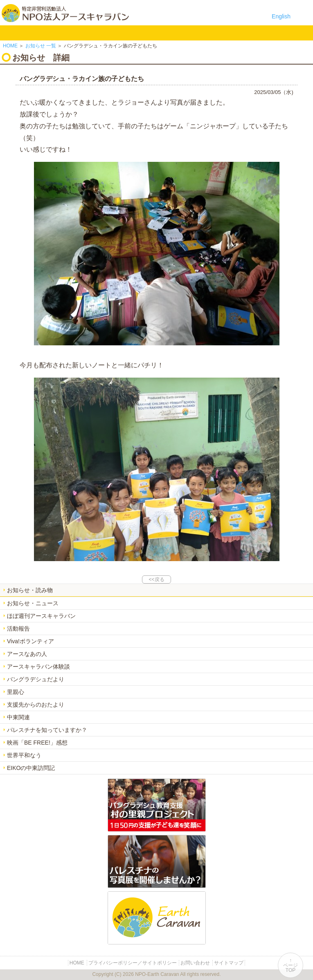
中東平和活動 (135, 33)
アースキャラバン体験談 (38, 667)
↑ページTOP (290, 965)
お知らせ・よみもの (161, 33)
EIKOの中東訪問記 (31, 768)
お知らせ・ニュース (33, 603)
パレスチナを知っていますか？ (47, 730)
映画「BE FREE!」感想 (37, 743)
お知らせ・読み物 (30, 590)
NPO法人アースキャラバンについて (46, 33)
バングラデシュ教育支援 (84, 33)
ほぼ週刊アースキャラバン (41, 616)
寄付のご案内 (187, 33)
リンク (238, 33)
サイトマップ (229, 963)
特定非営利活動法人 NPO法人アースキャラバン (65, 13)
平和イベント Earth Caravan (109, 33)
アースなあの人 (27, 654)
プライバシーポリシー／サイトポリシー (133, 963)
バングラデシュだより (36, 679)
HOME (10, 33)
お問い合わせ (213, 33)
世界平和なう (24, 755)
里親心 (16, 692)
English (281, 16)
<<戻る (156, 579)
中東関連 (18, 717)
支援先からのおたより (36, 705)
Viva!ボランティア (30, 641)
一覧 (41, 46)
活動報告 (18, 629)
